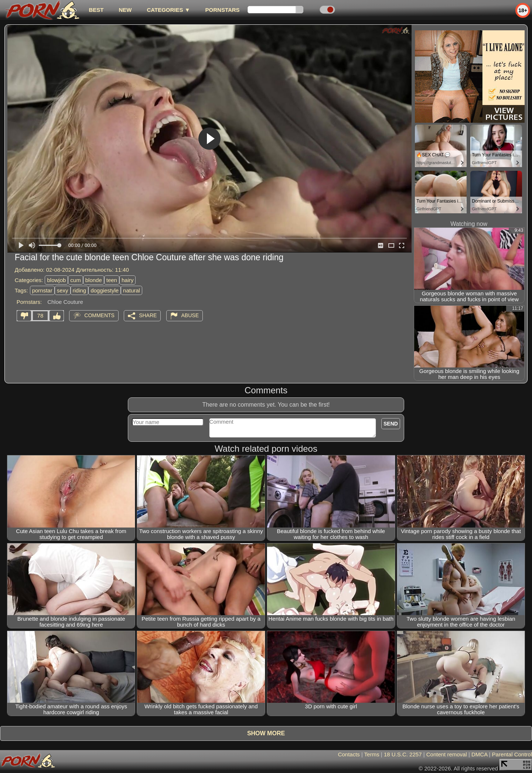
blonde (94, 280)
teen (112, 280)
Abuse (190, 315)
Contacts (349, 754)
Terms (372, 754)
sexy (63, 290)
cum (75, 280)
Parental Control (512, 754)
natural (132, 290)
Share (148, 315)
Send (391, 424)
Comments (99, 315)
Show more (266, 733)
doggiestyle (105, 290)
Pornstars (223, 10)
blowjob (56, 280)
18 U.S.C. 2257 (403, 754)
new (125, 10)
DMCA (479, 754)
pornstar (42, 290)
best (96, 10)
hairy (128, 280)
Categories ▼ (168, 10)
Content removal (447, 754)
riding (80, 290)
